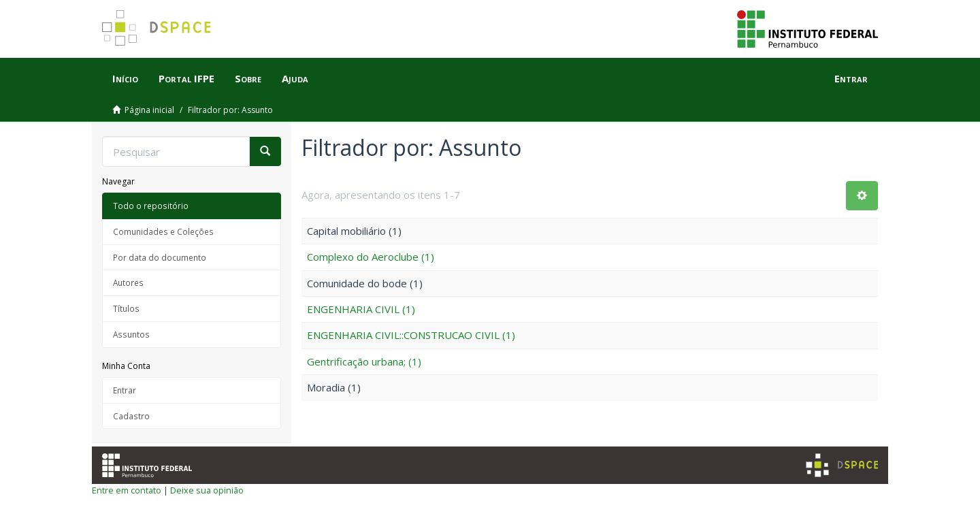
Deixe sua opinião (207, 490)
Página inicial (149, 110)
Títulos (126, 308)
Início (125, 78)
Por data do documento (160, 257)
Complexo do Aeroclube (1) (371, 257)
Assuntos (131, 334)
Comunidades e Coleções (163, 231)
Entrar (125, 390)
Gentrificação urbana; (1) (364, 361)
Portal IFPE (186, 78)
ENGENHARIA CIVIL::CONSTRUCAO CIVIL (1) (411, 335)
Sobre (248, 78)
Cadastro (131, 416)
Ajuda (295, 78)
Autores (128, 282)
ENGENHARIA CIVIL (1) (361, 309)
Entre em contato (127, 490)
